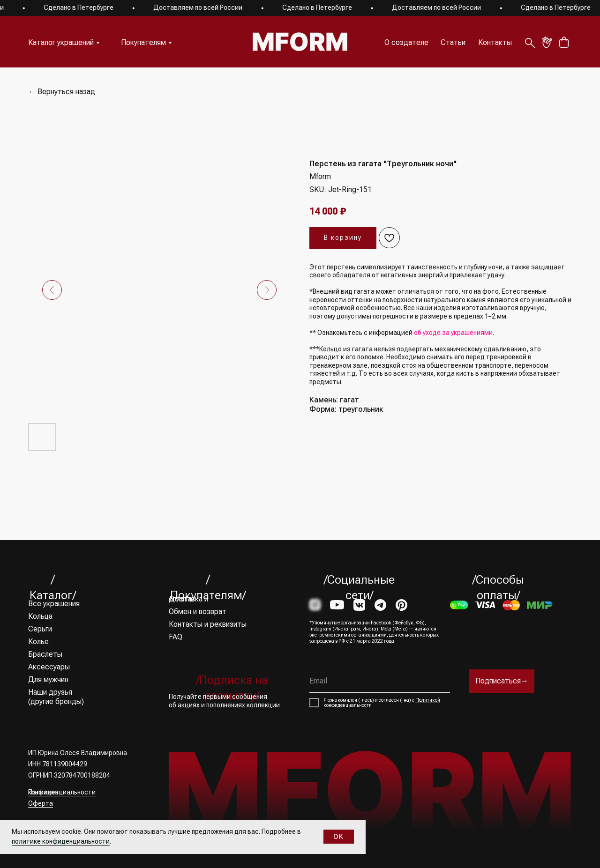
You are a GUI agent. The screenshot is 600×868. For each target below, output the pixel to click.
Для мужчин (48, 679)
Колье (38, 642)
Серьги (40, 629)
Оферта (41, 803)
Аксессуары (49, 667)
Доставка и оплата (188, 599)
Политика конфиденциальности (62, 792)
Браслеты (45, 654)
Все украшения (54, 604)
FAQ (176, 637)
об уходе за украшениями (453, 333)
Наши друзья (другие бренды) (56, 697)
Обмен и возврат (198, 612)
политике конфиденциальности (61, 841)
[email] (380, 681)
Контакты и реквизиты (208, 624)
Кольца (40, 616)
